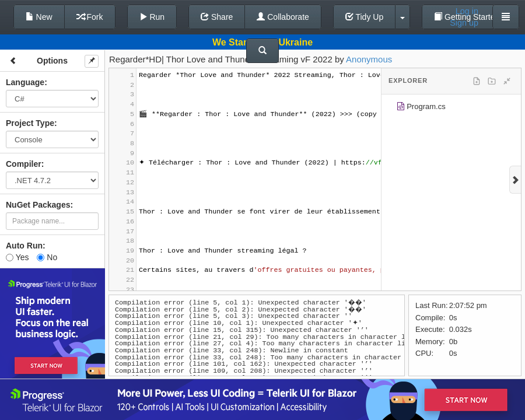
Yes (17, 257)
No (47, 257)
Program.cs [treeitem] (421, 108)
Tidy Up (364, 17)
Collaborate (283, 17)
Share (217, 17)
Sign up (464, 23)
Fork (90, 17)
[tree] (451, 108)
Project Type (30, 123)
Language (25, 82)
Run (152, 17)
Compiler (24, 164)
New (39, 17)
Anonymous (369, 59)
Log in (467, 11)
